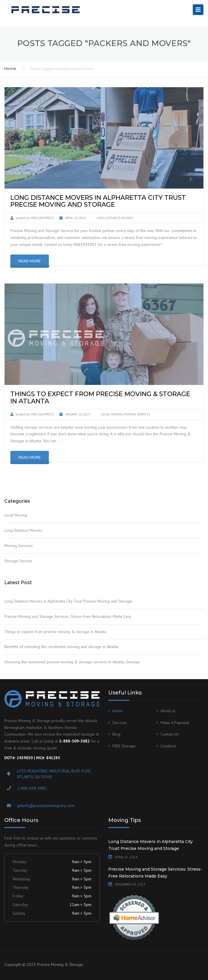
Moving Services (137, 414)
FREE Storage (124, 746)
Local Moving (112, 414)
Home (10, 69)
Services (120, 723)
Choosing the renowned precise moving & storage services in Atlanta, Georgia (72, 662)
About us (168, 711)
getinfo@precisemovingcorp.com (46, 806)
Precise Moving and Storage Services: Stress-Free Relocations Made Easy (68, 616)
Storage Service (18, 561)
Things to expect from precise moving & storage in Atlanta (55, 632)
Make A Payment (175, 723)
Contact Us (170, 734)
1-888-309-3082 (32, 788)
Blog (116, 734)
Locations (168, 746)
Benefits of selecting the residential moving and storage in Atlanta (61, 647)
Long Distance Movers (115, 218)
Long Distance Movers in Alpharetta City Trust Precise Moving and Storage (68, 601)
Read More (30, 261)
